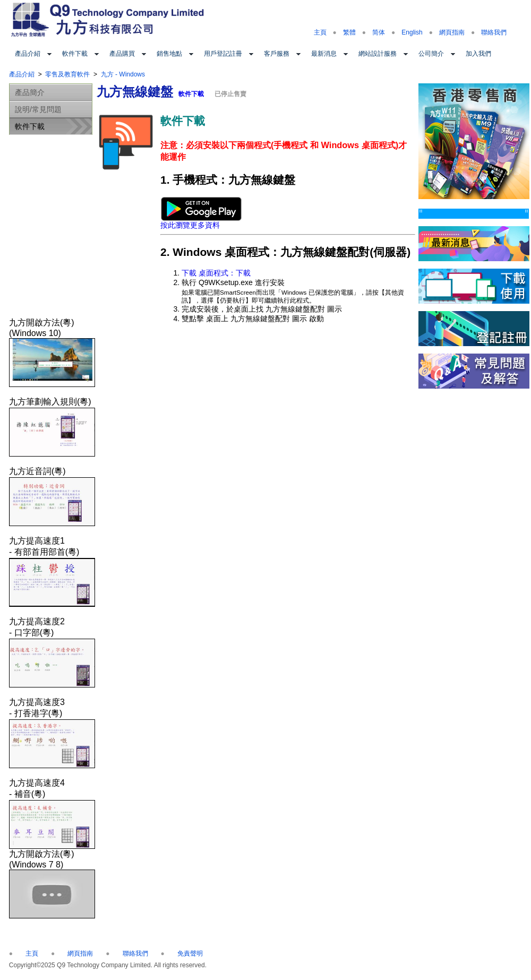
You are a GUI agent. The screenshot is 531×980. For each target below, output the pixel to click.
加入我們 (478, 54)
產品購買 (122, 54)
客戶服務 (277, 54)
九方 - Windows (123, 74)
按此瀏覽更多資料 (201, 222)
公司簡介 (431, 54)
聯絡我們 (494, 32)
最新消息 (324, 54)
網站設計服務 (378, 54)
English (412, 32)
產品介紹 (28, 54)
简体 (379, 32)
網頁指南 (452, 32)
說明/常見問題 (38, 109)
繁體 (349, 32)
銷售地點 (169, 54)
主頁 (320, 32)
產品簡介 (30, 92)
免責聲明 (190, 953)
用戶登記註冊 (223, 54)
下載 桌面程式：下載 (216, 273)
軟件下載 (75, 54)
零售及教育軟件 (67, 74)
